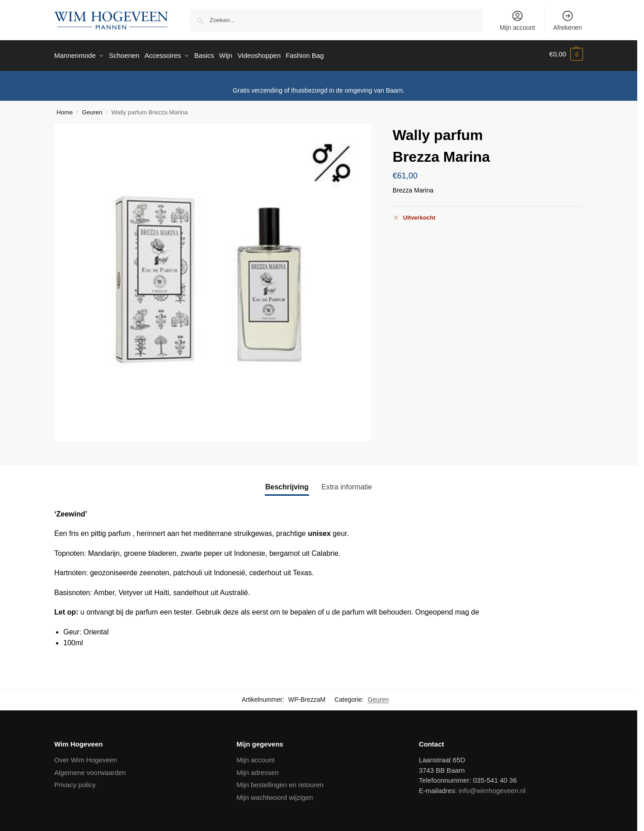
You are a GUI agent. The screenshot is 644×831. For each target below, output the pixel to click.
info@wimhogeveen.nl (492, 788)
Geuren (92, 109)
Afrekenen (568, 20)
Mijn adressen (257, 770)
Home (65, 109)
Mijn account (517, 20)
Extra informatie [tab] (347, 484)
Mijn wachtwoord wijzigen (275, 795)
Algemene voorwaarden (90, 770)
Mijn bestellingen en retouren (280, 782)
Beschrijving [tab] (287, 484)
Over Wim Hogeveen (86, 757)
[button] (566, 54)
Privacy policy (75, 782)
